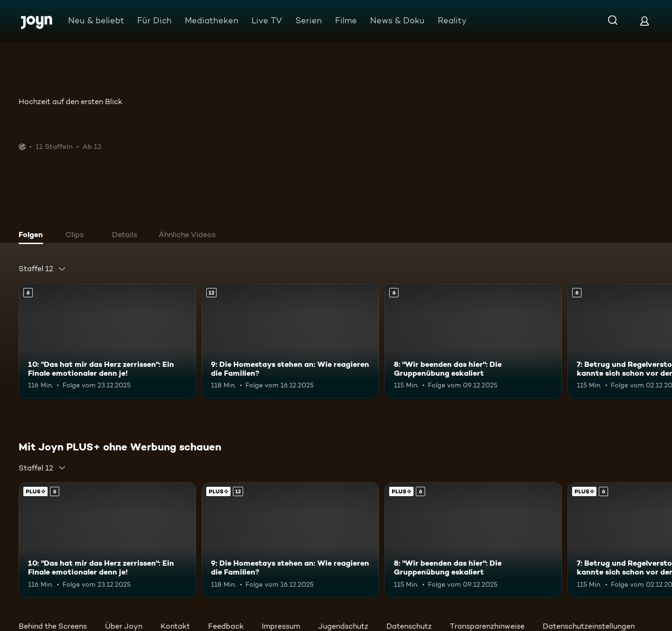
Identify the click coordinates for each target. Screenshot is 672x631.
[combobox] (42, 269)
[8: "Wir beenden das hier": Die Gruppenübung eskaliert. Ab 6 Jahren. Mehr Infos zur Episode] (473, 341)
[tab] (33, 236)
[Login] (644, 21)
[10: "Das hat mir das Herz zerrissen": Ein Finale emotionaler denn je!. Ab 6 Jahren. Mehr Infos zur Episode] (107, 341)
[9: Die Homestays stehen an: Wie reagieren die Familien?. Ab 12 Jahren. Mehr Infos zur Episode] (290, 341)
